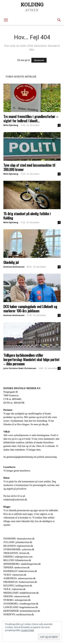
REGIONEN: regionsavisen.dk (18, 546)
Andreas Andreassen (14, 267)
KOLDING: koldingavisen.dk (18, 586)
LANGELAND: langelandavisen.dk (21, 607)
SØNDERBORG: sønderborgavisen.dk (22, 564)
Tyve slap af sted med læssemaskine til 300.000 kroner (29, 167)
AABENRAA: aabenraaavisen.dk (19, 578)
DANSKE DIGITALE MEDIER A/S (22, 388)
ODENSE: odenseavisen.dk (17, 596)
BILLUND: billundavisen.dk (17, 560)
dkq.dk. (45, 424)
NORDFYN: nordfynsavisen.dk (19, 615)
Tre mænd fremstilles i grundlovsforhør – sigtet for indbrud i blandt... (31, 119)
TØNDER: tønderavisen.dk (16, 568)
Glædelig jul (11, 262)
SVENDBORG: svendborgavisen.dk (21, 604)
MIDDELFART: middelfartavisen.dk (21, 593)
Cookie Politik (27, 630)
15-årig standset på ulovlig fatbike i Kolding (27, 216)
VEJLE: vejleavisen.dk (14, 589)
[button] (6, 20)
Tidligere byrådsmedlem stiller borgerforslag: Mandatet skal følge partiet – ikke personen (31, 359)
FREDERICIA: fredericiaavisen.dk (20, 582)
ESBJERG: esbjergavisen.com (18, 557)
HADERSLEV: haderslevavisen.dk (20, 571)
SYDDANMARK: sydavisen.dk (19, 549)
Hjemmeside (39, 60)
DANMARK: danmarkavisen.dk (19, 539)
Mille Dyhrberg (11, 125)
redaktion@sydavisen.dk (15, 500)
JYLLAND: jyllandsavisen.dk (18, 542)
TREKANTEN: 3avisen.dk (16, 553)
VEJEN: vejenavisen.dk (15, 575)
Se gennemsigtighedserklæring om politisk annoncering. (30, 457)
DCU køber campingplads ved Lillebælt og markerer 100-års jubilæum (30, 309)
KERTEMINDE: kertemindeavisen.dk (22, 611)
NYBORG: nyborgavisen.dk (17, 600)
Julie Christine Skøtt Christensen (20, 368)
